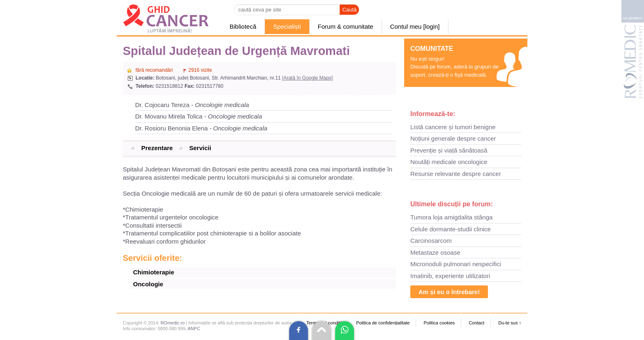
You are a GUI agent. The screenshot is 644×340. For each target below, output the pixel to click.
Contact (476, 323)
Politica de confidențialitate (383, 323)
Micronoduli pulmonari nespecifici (456, 264)
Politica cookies (439, 323)
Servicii (200, 148)
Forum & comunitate (346, 26)
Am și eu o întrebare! (449, 292)
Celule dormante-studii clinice (451, 229)
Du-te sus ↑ (510, 323)
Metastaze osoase (435, 252)
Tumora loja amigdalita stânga (451, 217)
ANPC (194, 329)
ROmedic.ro (173, 323)
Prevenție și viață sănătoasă (449, 150)
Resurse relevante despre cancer (456, 174)
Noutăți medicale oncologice (449, 162)
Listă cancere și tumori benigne (453, 127)
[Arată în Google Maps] (307, 78)
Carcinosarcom (431, 241)
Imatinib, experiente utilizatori (450, 276)
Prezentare (157, 148)
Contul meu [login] (415, 26)
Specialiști (287, 26)
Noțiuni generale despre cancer (453, 138)
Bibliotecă (243, 26)
